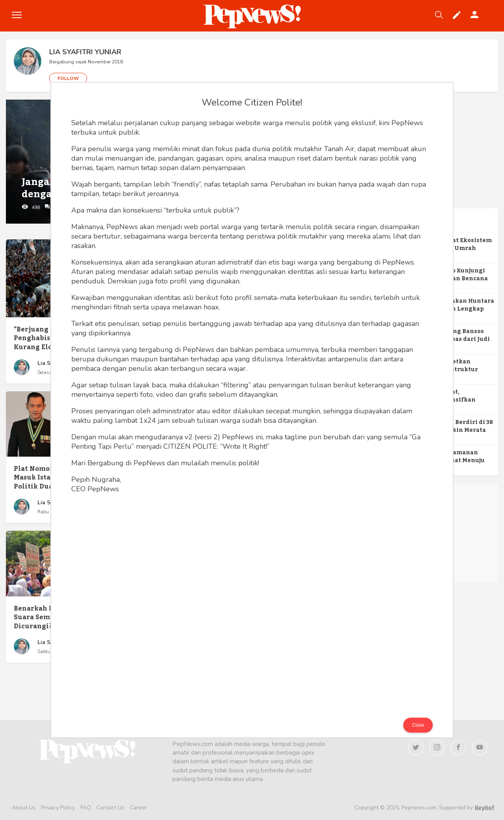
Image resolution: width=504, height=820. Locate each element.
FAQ (86, 808)
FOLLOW (68, 78)
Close (418, 725)
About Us (24, 808)
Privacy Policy (58, 808)
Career (138, 808)
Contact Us (110, 808)
